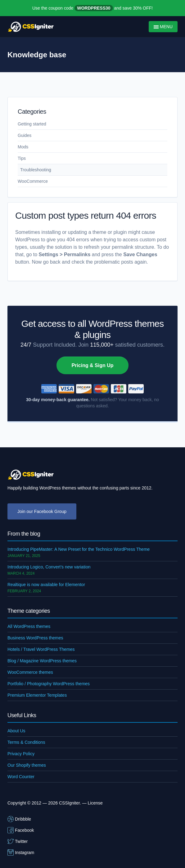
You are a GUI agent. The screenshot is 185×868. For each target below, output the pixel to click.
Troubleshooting (36, 170)
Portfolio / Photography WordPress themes (49, 684)
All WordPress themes (29, 626)
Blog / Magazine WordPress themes (42, 661)
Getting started (32, 124)
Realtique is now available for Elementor (46, 585)
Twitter (18, 841)
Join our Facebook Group (42, 511)
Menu (163, 27)
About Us (16, 731)
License (95, 803)
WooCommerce (33, 181)
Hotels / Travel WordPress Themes (41, 649)
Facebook (21, 830)
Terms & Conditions (26, 742)
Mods (23, 147)
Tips (22, 158)
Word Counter (21, 777)
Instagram (21, 853)
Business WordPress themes (35, 638)
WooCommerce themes (30, 672)
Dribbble (19, 819)
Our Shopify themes (27, 765)
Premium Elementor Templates (37, 695)
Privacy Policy (21, 754)
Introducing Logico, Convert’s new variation (49, 567)
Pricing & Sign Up (92, 365)
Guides (25, 135)
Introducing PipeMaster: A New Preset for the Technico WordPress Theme (79, 549)
